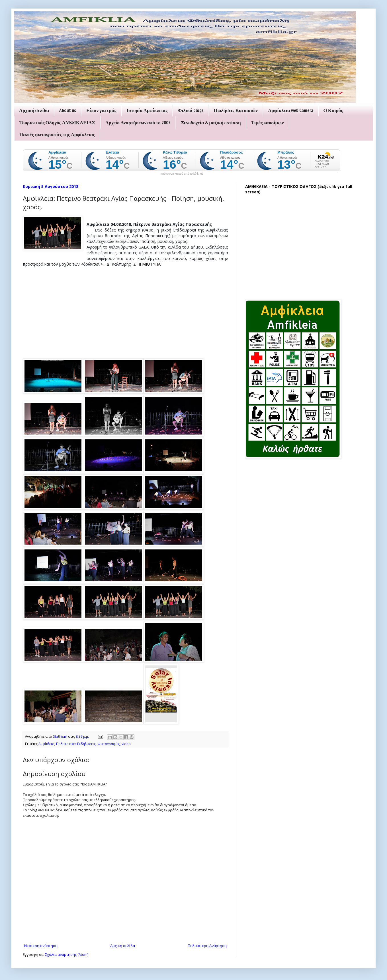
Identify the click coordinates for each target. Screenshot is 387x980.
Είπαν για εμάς (101, 110)
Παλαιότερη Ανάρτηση (207, 946)
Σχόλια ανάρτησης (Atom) (67, 954)
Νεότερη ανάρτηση (41, 946)
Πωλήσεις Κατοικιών (236, 110)
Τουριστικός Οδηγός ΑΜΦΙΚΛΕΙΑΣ (57, 123)
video (126, 744)
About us (68, 110)
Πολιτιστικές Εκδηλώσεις (76, 744)
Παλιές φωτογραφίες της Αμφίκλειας (57, 135)
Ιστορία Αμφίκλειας (147, 110)
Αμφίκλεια (46, 744)
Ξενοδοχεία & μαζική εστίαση (211, 123)
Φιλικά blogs (191, 110)
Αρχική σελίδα (34, 110)
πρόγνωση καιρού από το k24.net (182, 174)
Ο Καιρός (333, 110)
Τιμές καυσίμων (268, 123)
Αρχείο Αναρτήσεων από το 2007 (138, 123)
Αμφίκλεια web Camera (291, 110)
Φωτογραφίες (109, 744)
